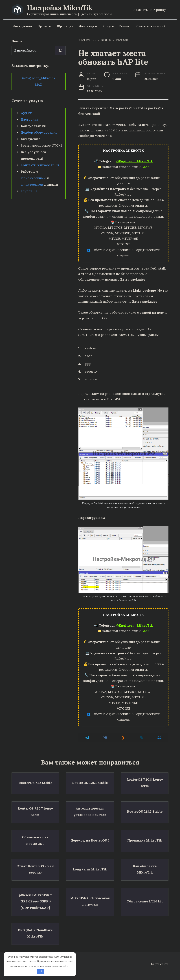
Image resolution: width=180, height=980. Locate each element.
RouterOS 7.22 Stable (35, 781)
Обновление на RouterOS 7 (35, 831)
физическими (32, 184)
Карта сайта (160, 962)
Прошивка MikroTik (145, 831)
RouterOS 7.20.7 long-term (35, 806)
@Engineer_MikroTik (135, 161)
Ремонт (125, 26)
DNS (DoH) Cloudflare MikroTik (35, 911)
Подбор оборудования (39, 132)
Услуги (108, 26)
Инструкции (22, 26)
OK (40, 971)
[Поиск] (60, 50)
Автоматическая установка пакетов (90, 806)
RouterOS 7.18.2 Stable (145, 806)
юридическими (33, 178)
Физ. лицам (88, 26)
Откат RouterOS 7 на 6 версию (35, 857)
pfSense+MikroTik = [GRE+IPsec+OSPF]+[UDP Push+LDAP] (35, 884)
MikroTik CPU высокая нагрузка (90, 884)
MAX (146, 167)
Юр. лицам (65, 26)
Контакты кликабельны (40, 165)
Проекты (44, 26)
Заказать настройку (150, 10)
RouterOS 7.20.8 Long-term (145, 781)
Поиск (17, 41)
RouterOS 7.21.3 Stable (90, 781)
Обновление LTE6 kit (145, 884)
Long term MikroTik (90, 856)
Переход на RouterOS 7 (90, 831)
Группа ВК (29, 191)
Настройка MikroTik (60, 8)
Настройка (29, 119)
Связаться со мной (151, 26)
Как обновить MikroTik (145, 857)
